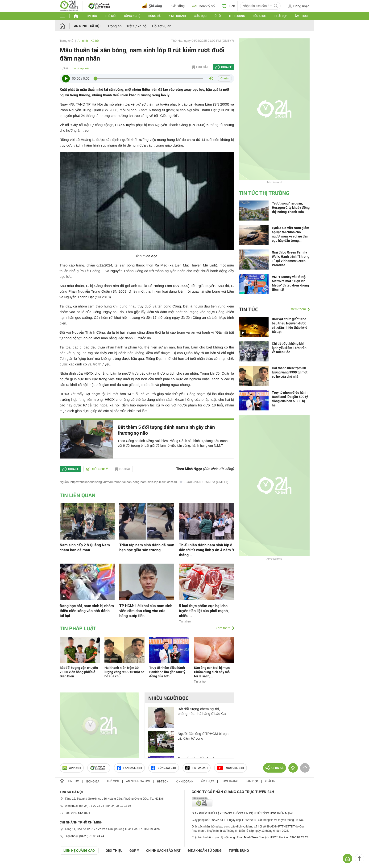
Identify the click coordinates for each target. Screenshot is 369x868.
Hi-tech (163, 782)
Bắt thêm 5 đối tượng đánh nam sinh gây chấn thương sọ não (166, 430)
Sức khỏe (260, 16)
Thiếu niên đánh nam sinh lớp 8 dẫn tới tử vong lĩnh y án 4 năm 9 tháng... (206, 550)
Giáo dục (200, 16)
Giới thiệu (114, 851)
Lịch (228, 6)
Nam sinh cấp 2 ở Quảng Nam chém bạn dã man (85, 548)
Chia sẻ (226, 67)
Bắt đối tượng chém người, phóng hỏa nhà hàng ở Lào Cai (202, 711)
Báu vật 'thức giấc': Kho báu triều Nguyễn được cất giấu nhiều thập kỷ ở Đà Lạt (290, 325)
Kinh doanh (177, 16)
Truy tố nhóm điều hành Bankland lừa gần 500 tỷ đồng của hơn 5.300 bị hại (290, 399)
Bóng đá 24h (164, 768)
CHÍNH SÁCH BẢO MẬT (163, 851)
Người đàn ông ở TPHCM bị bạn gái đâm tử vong (203, 736)
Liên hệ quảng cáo (79, 851)
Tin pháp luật (81, 68)
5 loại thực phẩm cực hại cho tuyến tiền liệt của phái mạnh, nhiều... (204, 611)
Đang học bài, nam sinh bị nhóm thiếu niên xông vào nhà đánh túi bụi (87, 611)
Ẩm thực (301, 16)
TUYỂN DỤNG (239, 851)
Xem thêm (223, 628)
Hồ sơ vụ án (162, 26)
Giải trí (271, 781)
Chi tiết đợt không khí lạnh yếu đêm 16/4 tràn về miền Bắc (289, 348)
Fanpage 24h (129, 768)
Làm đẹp (252, 781)
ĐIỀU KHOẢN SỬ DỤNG (205, 851)
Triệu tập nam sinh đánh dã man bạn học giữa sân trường (147, 548)
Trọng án (115, 26)
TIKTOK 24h (197, 768)
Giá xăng (178, 6)
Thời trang (230, 781)
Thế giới (111, 16)
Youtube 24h (230, 768)
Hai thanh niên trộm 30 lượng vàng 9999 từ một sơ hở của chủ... (124, 672)
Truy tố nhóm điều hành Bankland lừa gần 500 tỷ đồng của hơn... (167, 672)
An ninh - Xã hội (87, 26)
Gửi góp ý (97, 469)
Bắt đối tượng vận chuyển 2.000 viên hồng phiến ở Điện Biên (79, 672)
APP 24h (72, 768)
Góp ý (134, 851)
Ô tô (218, 16)
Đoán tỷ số (203, 6)
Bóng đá (154, 16)
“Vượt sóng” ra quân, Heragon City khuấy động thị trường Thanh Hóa (291, 208)
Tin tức (92, 16)
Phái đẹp (281, 16)
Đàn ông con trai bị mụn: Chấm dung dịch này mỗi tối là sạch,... (212, 672)
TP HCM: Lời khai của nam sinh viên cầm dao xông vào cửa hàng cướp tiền (146, 611)
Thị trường (237, 16)
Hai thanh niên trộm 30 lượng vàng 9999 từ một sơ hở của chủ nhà (290, 372)
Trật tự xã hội (137, 26)
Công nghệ (132, 16)
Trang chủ (67, 41)
